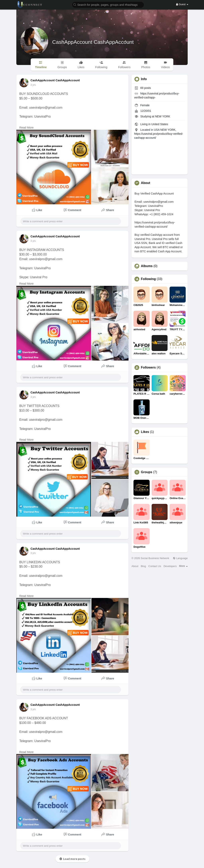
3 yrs (33, 85)
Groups (147, 472)
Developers (170, 566)
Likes (145, 432)
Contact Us (155, 566)
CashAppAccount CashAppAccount (93, 42)
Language (180, 558)
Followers (148, 368)
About (135, 566)
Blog (143, 566)
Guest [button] (182, 4)
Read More (26, 128)
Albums (147, 266)
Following (148, 279)
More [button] (183, 566)
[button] (108, 4)
